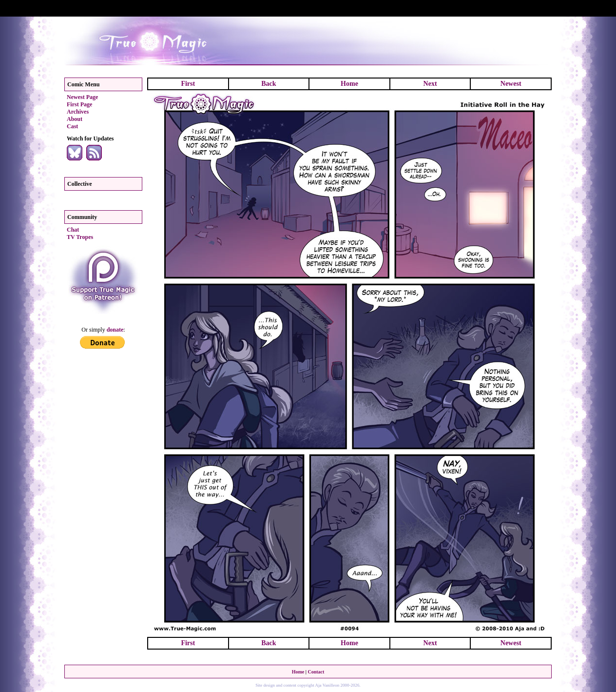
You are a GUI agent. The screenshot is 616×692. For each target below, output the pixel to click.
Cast (72, 126)
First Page (79, 104)
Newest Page (82, 97)
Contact (316, 672)
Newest (511, 84)
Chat (73, 230)
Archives (78, 112)
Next (430, 84)
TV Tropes (80, 237)
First (188, 84)
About (75, 119)
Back (269, 84)
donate (115, 330)
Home (349, 84)
